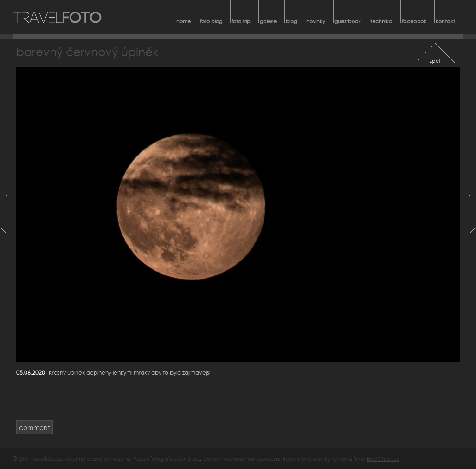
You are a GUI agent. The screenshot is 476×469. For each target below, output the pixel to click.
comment (35, 427)
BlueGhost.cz (383, 459)
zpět (435, 61)
